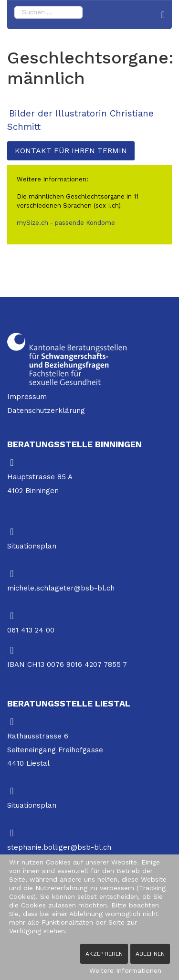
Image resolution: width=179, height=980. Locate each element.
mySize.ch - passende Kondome (66, 223)
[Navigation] (163, 15)
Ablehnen (150, 954)
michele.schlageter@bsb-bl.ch (61, 588)
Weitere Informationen (125, 970)
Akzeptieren (104, 954)
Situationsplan (32, 546)
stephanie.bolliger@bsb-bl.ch (59, 847)
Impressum (27, 397)
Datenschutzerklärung (46, 411)
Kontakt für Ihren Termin (71, 151)
